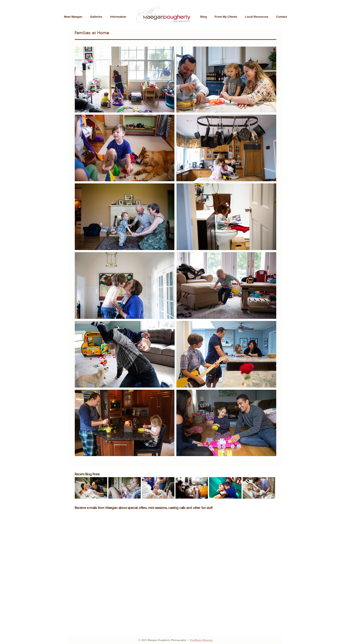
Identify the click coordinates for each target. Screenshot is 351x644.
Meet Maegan (73, 17)
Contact (282, 17)
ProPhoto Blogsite (201, 640)
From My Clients (226, 17)
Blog (204, 17)
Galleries (96, 17)
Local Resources (257, 17)
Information (118, 17)
